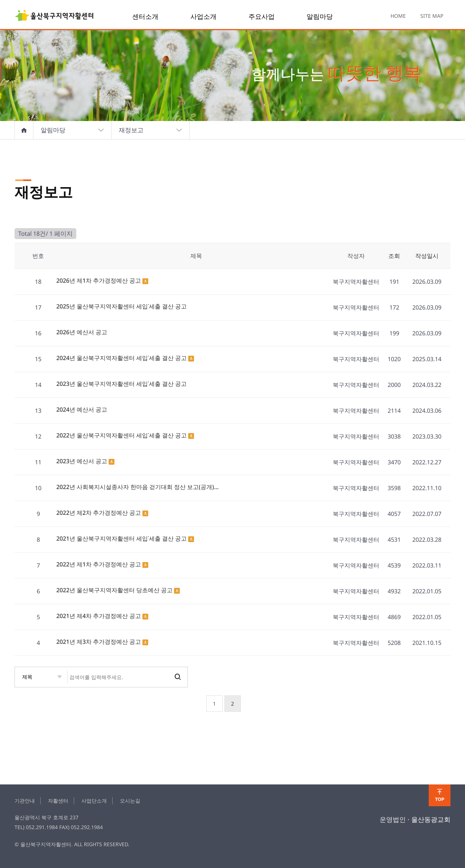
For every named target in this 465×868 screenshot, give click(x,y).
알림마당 (320, 16)
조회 (394, 256)
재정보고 (151, 130)
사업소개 (203, 16)
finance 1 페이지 (54, 16)
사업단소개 (94, 801)
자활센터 (58, 801)
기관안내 (25, 801)
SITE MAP (432, 16)
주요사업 (262, 16)
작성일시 (427, 256)
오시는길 (130, 801)
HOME (398, 16)
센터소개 (145, 16)
